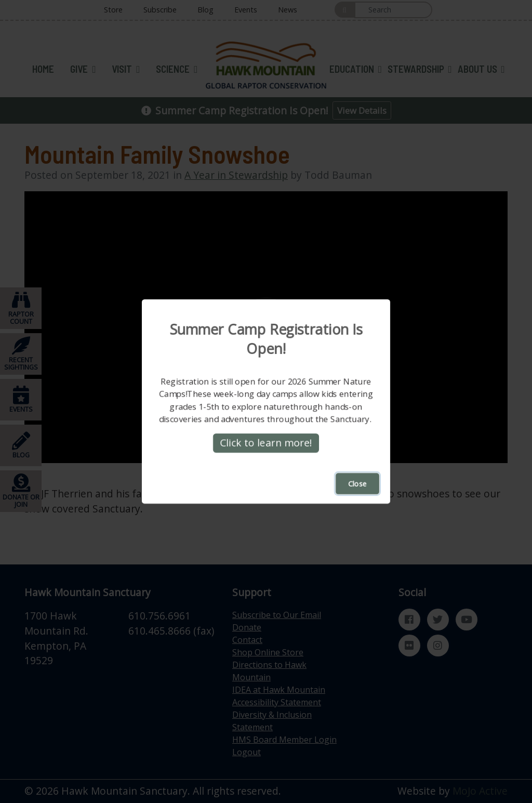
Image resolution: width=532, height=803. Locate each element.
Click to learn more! (266, 443)
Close (357, 484)
